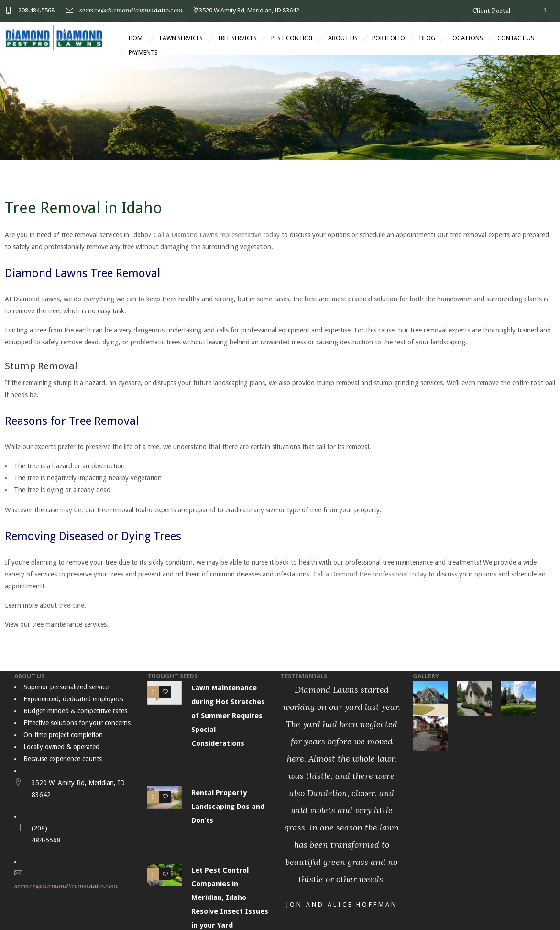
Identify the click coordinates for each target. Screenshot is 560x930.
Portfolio (389, 38)
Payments (143, 52)
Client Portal (491, 11)
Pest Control (292, 38)
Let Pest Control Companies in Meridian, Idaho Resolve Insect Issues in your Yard (230, 898)
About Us (343, 38)
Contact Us (516, 38)
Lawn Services (181, 38)
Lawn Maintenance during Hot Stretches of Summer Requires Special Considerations (228, 715)
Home (137, 38)
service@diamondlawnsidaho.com (131, 10)
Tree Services (237, 38)
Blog (427, 38)
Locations (466, 38)
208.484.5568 (36, 10)
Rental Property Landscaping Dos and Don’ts (228, 807)
